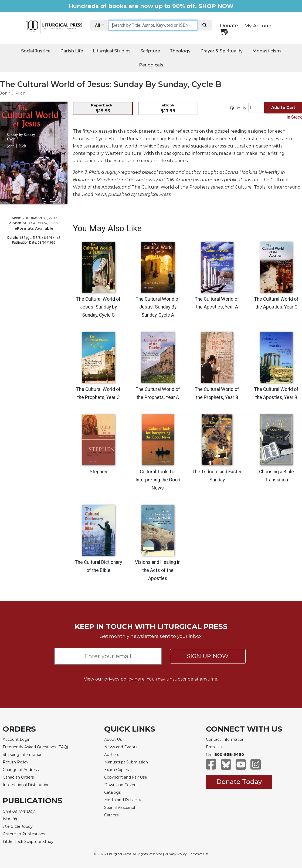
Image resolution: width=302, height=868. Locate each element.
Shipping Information (23, 755)
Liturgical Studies (112, 51)
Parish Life (72, 51)
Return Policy (16, 762)
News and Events (121, 747)
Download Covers (121, 785)
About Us (113, 739)
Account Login (17, 739)
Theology (180, 51)
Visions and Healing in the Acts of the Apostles (158, 570)
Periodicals (151, 65)
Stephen (98, 472)
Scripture (150, 51)
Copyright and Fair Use (126, 777)
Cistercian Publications (24, 834)
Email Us (214, 747)
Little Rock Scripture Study (28, 842)
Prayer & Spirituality (221, 51)
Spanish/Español (120, 807)
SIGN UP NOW (208, 656)
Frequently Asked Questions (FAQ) (35, 747)
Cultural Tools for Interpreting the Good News (158, 480)
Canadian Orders (18, 777)
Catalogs (112, 792)
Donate (229, 26)
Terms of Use (199, 854)
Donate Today (239, 782)
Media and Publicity (123, 800)
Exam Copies (116, 770)
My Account (259, 26)
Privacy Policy (176, 854)
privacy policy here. (125, 679)
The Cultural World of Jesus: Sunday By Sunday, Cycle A (158, 307)
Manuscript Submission (126, 762)
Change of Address (21, 770)
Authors (112, 755)
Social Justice (36, 51)
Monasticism (267, 51)
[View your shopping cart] (223, 32)
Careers (111, 815)
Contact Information (225, 739)
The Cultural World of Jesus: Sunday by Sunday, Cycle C (99, 307)
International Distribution (26, 785)
